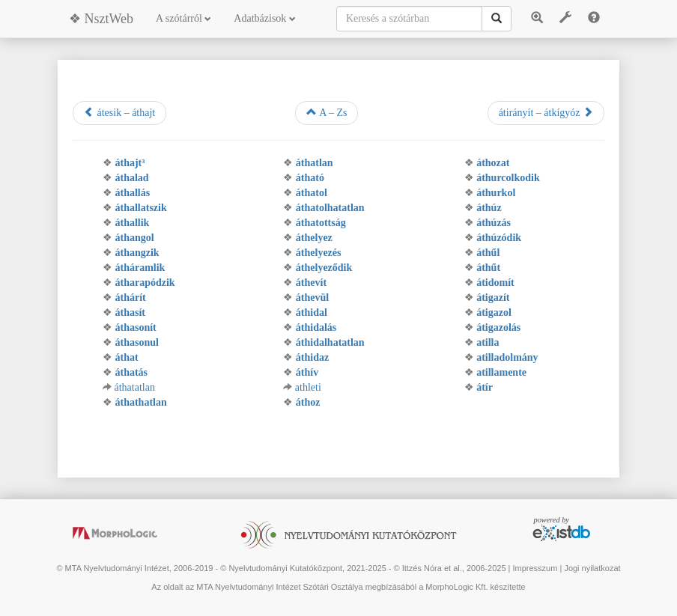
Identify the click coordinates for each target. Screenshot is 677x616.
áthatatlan (135, 387)
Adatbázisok (264, 18)
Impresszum (535, 568)
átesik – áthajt (119, 112)
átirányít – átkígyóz (546, 112)
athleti (308, 387)
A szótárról (183, 18)
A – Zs (327, 112)
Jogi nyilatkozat (592, 568)
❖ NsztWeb (101, 19)
